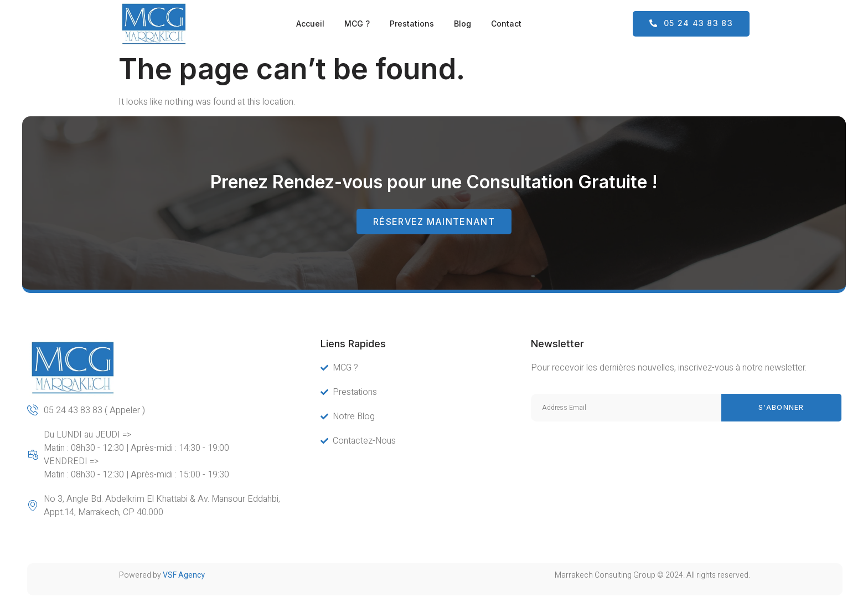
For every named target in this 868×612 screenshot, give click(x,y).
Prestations (412, 24)
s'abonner (781, 407)
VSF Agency (184, 575)
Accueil (310, 24)
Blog (463, 24)
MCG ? (357, 24)
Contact (506, 24)
